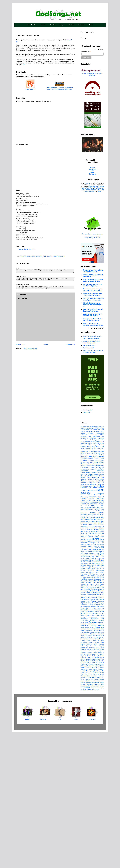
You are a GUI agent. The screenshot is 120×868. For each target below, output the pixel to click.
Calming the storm (95, 585)
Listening (95, 702)
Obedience (101, 726)
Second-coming (100, 774)
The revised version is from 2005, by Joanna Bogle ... (93, 294)
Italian (83, 689)
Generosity (84, 650)
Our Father (101, 728)
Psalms (92, 747)
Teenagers (101, 805)
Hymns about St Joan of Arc (27, 249)
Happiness (84, 665)
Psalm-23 (86, 747)
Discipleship (100, 616)
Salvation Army (93, 768)
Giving (93, 651)
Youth (82, 825)
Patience (102, 731)
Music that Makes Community (92, 336)
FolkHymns (87, 643)
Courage (96, 610)
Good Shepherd (99, 658)
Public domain (47, 256)
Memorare (96, 713)
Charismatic (100, 592)
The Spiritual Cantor (89, 345)
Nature (102, 721)
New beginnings (86, 725)
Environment (84, 630)
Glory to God (85, 653)
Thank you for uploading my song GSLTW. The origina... (93, 290)
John (93, 690)
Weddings (90, 820)
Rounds (98, 763)
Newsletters (95, 725)
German (97, 650)
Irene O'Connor (100, 683)
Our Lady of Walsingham (88, 730)
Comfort (83, 601)
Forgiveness (90, 645)
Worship (87, 823)
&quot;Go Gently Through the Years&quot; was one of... (93, 299)
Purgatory (95, 749)
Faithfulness (100, 636)
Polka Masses (85, 740)
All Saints (94, 565)
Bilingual (95, 580)
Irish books (88, 685)
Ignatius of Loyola (100, 677)
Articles (102, 570)
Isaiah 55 (102, 687)
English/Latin (101, 629)
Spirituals (83, 788)
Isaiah (91, 687)
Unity (88, 816)
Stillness (102, 801)
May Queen (91, 711)
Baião (98, 575)
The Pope (102, 808)
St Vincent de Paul (97, 800)
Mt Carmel (91, 720)
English (83, 626)
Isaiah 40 (96, 687)
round (98, 825)
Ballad (103, 575)
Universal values (95, 816)
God (94, 653)
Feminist (83, 639)
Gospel (90, 660)
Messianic (91, 715)
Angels (83, 569)
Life (86, 702)
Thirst (90, 810)
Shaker (97, 778)
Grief (87, 663)
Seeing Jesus (85, 776)
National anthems (86, 721)
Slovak (98, 783)
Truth (103, 813)
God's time (88, 657)
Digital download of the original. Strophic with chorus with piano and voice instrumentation (60, 88)
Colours (102, 599)
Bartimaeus (84, 579)
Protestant (91, 745)
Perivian (87, 735)
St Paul (102, 796)
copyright (93, 825)
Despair (97, 615)
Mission (97, 716)
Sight (88, 781)
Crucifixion (96, 613)
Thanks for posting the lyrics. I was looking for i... (94, 276)
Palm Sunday (100, 730)
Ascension (84, 572)
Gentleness (91, 650)
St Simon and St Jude (88, 798)
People (62, 25)
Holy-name (89, 670)
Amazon (88, 183)
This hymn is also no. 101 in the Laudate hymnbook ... (93, 320)
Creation (90, 611)
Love (94, 704)
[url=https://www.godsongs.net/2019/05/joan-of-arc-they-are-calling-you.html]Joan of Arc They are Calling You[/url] (45, 288)
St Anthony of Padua (96, 790)
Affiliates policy (87, 410)
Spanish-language (94, 786)
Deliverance (91, 615)
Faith (94, 636)
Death (103, 613)
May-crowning (101, 711)
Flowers (83, 641)
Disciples (91, 617)
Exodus (89, 636)
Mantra (83, 708)
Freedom (89, 646)
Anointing (94, 570)
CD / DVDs (97, 584)
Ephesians (91, 630)
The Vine (84, 810)
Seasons (92, 774)
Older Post (71, 345)
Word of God (100, 821)
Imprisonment (101, 680)
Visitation (83, 818)
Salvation (86, 768)
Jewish (83, 690)
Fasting (87, 638)
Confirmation (84, 606)
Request (81, 25)
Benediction (84, 580)
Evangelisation (100, 634)
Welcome (97, 820)
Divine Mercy (97, 618)
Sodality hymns (89, 785)
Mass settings (100, 710)
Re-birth (102, 753)
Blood (89, 582)
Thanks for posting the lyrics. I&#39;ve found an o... (93, 271)
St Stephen (99, 798)
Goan (90, 653)
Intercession (91, 683)
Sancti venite (101, 768)
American (89, 567)
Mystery (102, 720)
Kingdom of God (89, 696)
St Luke (98, 795)
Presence (101, 742)
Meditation (84, 713)
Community (101, 603)
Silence (92, 781)
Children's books (94, 596)
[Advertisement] (93, 445)
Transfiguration (85, 811)
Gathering (101, 648)
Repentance (93, 758)
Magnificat (91, 706)
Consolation (101, 606)
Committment (85, 603)
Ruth (88, 764)
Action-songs (85, 564)
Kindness (92, 694)
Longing (83, 704)
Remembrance (85, 758)
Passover (96, 731)
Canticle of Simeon (90, 589)
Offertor (88, 728)
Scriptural (84, 773)
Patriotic (83, 733)
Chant (94, 592)
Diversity (89, 618)
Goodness (84, 660)
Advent (93, 168)
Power (103, 740)
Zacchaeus (88, 825)
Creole (89, 613)
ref (42, 56)
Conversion (94, 608)
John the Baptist (99, 690)
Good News (89, 658)
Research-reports (93, 759)
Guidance (102, 663)
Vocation (88, 818)
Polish (94, 738)
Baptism (88, 577)
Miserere (92, 716)
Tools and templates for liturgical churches (92, 74)
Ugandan (102, 815)
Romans (87, 763)
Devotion (102, 615)
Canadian (95, 587)
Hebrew (83, 667)
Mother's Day (91, 718)
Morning (102, 716)
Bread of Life (89, 584)
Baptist (102, 577)
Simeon (96, 781)
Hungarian (89, 675)
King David (98, 694)
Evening (83, 636)
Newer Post (21, 345)
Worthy (93, 823)
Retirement (94, 761)
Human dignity (99, 672)
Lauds (89, 701)
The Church (98, 806)
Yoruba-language (100, 823)
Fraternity (83, 646)
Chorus (102, 596)
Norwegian (87, 726)
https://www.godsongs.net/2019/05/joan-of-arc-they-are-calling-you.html (45, 271)
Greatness (101, 662)
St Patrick (97, 796)
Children (84, 596)
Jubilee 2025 (85, 694)
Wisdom (88, 821)
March (98, 708)
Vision (103, 816)
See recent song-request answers (93, 233)
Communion (93, 603)
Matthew (83, 711)
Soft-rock (96, 785)
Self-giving (101, 776)
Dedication (84, 615)
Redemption (93, 756)
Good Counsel (96, 657)
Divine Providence (91, 620)
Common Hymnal (88, 348)
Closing (90, 599)
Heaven (102, 665)
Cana (90, 587)
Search (71, 25)
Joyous (97, 692)
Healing (96, 665)
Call (88, 585)
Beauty (102, 579)
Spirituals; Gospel (92, 788)
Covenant (102, 610)
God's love (90, 655)
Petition (93, 737)
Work (82, 823)
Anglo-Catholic (100, 569)
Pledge (89, 738)
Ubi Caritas (95, 815)
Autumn (87, 575)
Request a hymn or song (92, 237)
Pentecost (93, 174)
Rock (82, 763)
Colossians (96, 599)
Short (96, 780)
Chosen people (85, 598)
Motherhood (101, 718)
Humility (83, 675)
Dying (98, 622)
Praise (83, 742)
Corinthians (101, 608)
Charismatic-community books (90, 594)
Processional (101, 744)
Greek (82, 663)
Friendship (101, 646)
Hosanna (83, 672)
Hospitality (90, 672)
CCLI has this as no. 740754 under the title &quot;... (93, 315)
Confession (101, 605)
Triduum (89, 813)
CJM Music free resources (91, 339)
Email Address (86, 51)
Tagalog (83, 805)
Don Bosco (89, 622)
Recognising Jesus (97, 754)
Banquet (83, 577)
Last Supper (84, 699)
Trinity (94, 813)
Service (91, 778)
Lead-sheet (101, 701)
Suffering (83, 803)
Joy (93, 692)
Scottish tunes (100, 771)
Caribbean (88, 590)
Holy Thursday (89, 669)
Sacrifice (87, 766)
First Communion (92, 639)
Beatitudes (96, 579)
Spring (100, 788)
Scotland (92, 769)
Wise (99, 191)
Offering (83, 728)
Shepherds (89, 780)
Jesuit (97, 689)
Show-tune (101, 780)
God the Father (100, 653)
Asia (103, 572)
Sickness (83, 781)
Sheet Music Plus (94, 186)
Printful (96, 188)
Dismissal (84, 618)
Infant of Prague (99, 682)
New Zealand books (99, 723)
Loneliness (101, 702)
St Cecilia (88, 791)
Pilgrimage (84, 738)
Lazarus (94, 701)
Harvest (90, 665)
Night (82, 726)
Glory (103, 651)
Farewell (83, 638)
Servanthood (84, 778)
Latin (90, 699)
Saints (92, 766)
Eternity (86, 632)
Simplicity (102, 781)
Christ (91, 598)
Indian (90, 682)
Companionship (85, 605)
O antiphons (94, 726)
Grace (90, 662)
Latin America (96, 699)
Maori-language (90, 708)
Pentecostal (101, 733)
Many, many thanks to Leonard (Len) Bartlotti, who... (93, 324)
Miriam (87, 716)
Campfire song (85, 587)
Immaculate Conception (89, 678)
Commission (100, 601)
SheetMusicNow (89, 191)
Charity (102, 594)
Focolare (88, 641)
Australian (93, 574)
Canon (83, 589)
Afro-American (85, 565)
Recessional (84, 754)
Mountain (83, 720)
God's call (83, 655)
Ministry (102, 715)
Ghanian (88, 652)
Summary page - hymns (93, 803)
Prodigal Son (85, 745)
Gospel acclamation (99, 660)
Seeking (94, 776)
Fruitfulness (84, 648)
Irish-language (96, 685)
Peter (88, 737)
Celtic (90, 592)
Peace (88, 733)
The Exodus (95, 808)
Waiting (93, 818)
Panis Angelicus (85, 731)
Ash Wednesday (94, 572)
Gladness (98, 652)
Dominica (83, 622)
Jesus (102, 689)
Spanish (102, 785)
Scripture (90, 773)
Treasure (83, 813)
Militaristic (97, 715)
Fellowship (101, 638)
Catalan (95, 590)
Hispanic (88, 667)
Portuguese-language (95, 740)
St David (95, 791)
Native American (96, 721)
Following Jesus (95, 643)
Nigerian (102, 725)
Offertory (94, 728)
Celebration (84, 592)
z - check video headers (58, 256)
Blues (93, 582)
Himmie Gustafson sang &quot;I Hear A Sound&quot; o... (93, 305)
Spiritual (102, 786)
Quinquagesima (93, 753)
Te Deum (89, 805)
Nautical (83, 723)
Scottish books (90, 771)
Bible (90, 580)
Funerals (92, 648)
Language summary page (97, 697)
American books (99, 567)
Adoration (92, 564)
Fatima (92, 638)
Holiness (98, 667)
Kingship (98, 695)
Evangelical (91, 634)
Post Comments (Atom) (30, 349)
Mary (102, 708)
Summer (102, 803)
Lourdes (89, 704)
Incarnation (84, 682)
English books (91, 626)
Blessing (102, 580)
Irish (82, 685)
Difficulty (84, 616)
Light (90, 702)
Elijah (90, 623)
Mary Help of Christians (88, 710)
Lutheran (83, 706)
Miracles (83, 716)
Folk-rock (98, 641)
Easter (92, 172)
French (95, 646)
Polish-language (100, 738)
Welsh (103, 820)
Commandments (91, 601)
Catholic (102, 590)
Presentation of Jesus (88, 744)
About (91, 25)
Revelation (101, 761)
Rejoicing (102, 756)
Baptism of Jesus (95, 577)
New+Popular (32, 25)
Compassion (93, 605)
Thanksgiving (90, 806)
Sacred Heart (95, 764)
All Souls (101, 565)
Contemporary (85, 608)
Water (97, 818)
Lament (88, 697)
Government (84, 662)
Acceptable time (85, 562)
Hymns (43, 25)
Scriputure (96, 773)
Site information (90, 783)
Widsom (83, 822)
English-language (26, 256)
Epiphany (97, 630)
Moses (83, 718)
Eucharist (93, 632)
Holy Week (98, 669)
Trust (99, 813)
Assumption (84, 574)
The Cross (88, 808)
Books (53, 25)
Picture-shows (101, 737)
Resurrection (85, 761)
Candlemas (101, 587)
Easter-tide (84, 623)
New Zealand (90, 723)
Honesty (97, 670)
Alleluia (83, 567)
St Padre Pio (90, 796)
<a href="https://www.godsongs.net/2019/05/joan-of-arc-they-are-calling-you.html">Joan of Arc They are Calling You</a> (45, 279)
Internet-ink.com (91, 190)
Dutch (94, 622)
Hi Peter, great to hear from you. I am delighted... (92, 285)
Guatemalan (94, 663)
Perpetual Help (94, 735)
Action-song (101, 562)
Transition (94, 811)
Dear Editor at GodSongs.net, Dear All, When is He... (93, 310)
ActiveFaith (100, 190)
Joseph (83, 692)
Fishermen (101, 639)
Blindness (83, 582)
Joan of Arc (39, 256)
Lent (93, 171)
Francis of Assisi (99, 645)
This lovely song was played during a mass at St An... (93, 280)
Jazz (87, 689)
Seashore (87, 774)
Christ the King (99, 598)
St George (88, 793)
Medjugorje (90, 713)
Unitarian (83, 816)
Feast (96, 638)
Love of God (100, 704)
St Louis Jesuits (90, 795)
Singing (83, 783)
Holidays (93, 667)
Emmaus (95, 623)
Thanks (83, 806)
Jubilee (102, 692)
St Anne (87, 790)
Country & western (87, 610)
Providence (97, 745)
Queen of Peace (91, 751)
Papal (92, 731)
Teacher (95, 805)
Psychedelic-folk (100, 747)
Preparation (94, 742)
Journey (88, 692)
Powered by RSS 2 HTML (96, 328)
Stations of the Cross (93, 801)
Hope (103, 670)
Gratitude (95, 662)
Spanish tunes (84, 786)
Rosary (92, 763)
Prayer (88, 742)
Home (46, 345)
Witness (93, 822)
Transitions (101, 811)
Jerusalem (92, 689)
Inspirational (84, 683)
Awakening (93, 575)
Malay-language (100, 706)
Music (97, 720)
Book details (100, 582)
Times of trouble (99, 810)
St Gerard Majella (97, 793)
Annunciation (85, 570)
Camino (102, 586)
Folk (93, 641)
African (102, 563)
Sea (100, 773)
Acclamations (93, 562)
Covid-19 (83, 611)
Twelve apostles (85, 815)
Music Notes (89, 188)
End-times (101, 623)
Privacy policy (87, 412)
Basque (90, 579)
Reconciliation (84, 756)
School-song (84, 769)
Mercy (85, 715)
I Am (94, 677)
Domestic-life (101, 620)
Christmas (92, 169)
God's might (97, 655)
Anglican (91, 569)
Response (102, 759)
